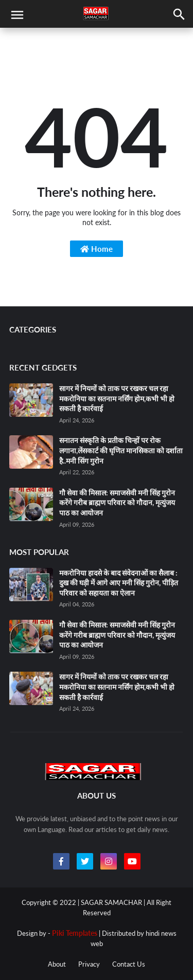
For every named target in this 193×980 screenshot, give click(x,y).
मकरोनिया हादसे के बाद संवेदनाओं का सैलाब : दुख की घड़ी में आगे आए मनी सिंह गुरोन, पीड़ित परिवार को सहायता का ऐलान (119, 583)
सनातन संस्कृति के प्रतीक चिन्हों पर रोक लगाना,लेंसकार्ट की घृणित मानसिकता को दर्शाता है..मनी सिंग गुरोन (121, 450)
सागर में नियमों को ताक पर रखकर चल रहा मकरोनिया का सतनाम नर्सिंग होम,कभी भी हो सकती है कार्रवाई (117, 398)
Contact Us (129, 964)
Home (97, 249)
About (57, 964)
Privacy (89, 964)
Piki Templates (75, 933)
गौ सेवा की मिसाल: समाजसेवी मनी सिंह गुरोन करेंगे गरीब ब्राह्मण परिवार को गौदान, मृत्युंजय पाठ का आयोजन (117, 503)
